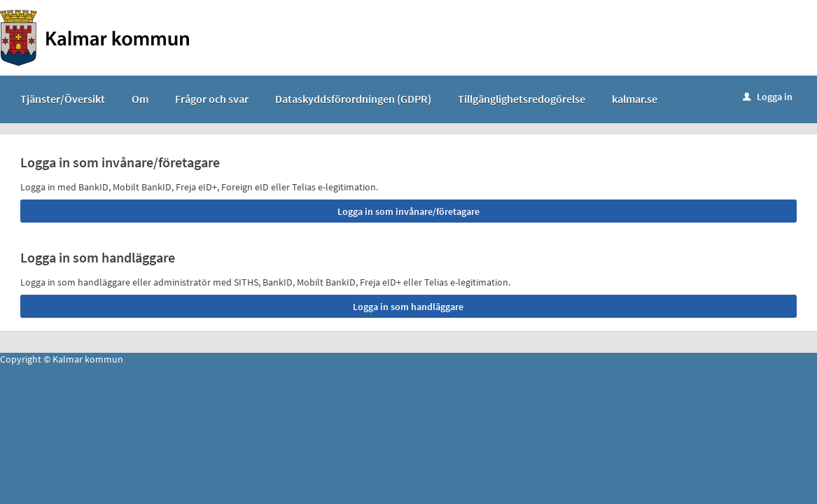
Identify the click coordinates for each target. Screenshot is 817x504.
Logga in (768, 97)
